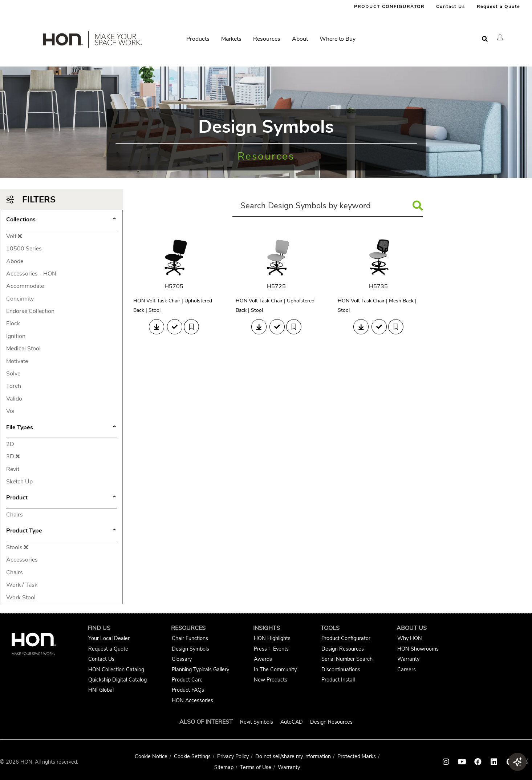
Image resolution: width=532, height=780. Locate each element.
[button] (500, 37)
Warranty (408, 659)
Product (61, 498)
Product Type (61, 531)
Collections (61, 220)
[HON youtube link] (462, 762)
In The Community (275, 670)
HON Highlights (272, 638)
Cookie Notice (151, 756)
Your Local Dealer (109, 638)
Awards (263, 659)
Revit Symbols (257, 722)
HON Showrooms (418, 649)
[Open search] (485, 39)
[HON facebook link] (478, 762)
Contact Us (451, 7)
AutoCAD (292, 722)
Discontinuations (341, 670)
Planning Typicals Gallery (200, 670)
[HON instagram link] (446, 762)
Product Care (187, 680)
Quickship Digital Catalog (117, 680)
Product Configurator (346, 638)
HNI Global (101, 690)
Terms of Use (256, 767)
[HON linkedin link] (494, 762)
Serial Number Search (347, 659)
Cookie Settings (192, 756)
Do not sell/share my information (293, 756)
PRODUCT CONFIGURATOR (389, 7)
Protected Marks (357, 756)
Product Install (338, 680)
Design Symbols (190, 649)
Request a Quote (498, 7)
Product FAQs (188, 690)
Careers (407, 670)
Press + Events (271, 649)
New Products (271, 680)
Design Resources (343, 649)
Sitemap (224, 767)
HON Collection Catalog (116, 670)
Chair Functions (190, 638)
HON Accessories (192, 700)
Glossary (182, 659)
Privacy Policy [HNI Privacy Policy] (233, 756)
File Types (61, 428)
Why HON (410, 638)
